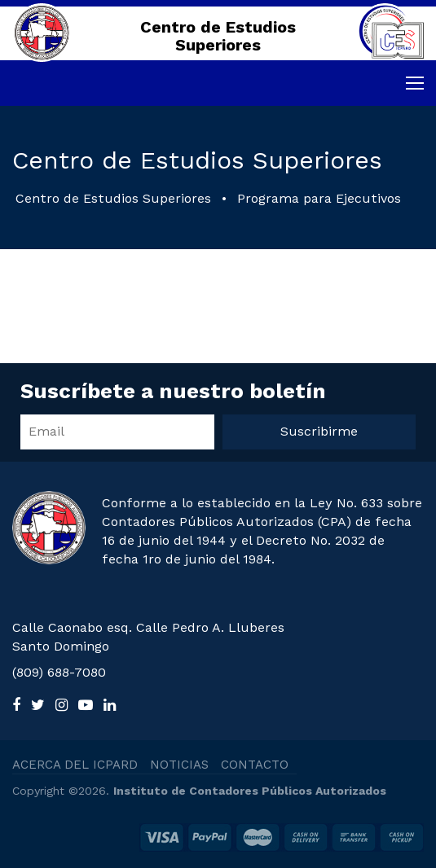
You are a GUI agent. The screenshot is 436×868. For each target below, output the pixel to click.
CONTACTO (255, 765)
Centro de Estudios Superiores (113, 198)
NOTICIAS (179, 765)
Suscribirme (319, 431)
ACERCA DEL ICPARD (75, 765)
